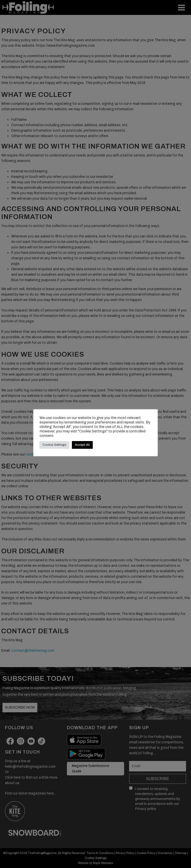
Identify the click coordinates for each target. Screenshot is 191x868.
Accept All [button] (82, 445)
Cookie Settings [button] (54, 445)
